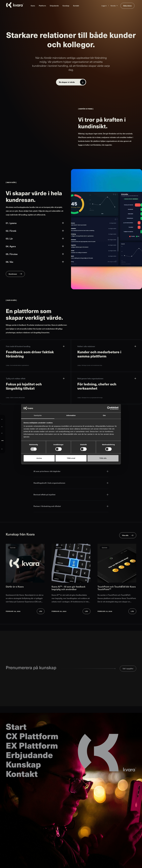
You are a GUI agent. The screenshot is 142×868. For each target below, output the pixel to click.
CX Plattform (32, 736)
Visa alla (125, 535)
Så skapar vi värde (67, 82)
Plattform (42, 6)
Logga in (104, 6)
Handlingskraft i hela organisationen (71, 483)
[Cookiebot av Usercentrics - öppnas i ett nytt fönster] (109, 408)
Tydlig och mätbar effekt (35, 378)
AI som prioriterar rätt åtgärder (71, 471)
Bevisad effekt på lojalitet (71, 495)
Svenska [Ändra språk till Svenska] (113, 6)
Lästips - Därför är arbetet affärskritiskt (15, 398)
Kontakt (76, 6)
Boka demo (127, 6)
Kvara (33, 6)
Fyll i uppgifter (128, 668)
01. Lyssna (35, 223)
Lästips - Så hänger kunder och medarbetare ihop (90, 365)
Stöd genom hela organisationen (107, 378)
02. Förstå (35, 231)
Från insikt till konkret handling (35, 346)
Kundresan (13, 274)
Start (16, 726)
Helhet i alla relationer (107, 346)
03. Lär (35, 239)
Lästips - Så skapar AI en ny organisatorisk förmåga (90, 398)
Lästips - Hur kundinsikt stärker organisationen (17, 365)
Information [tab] (71, 415)
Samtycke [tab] (38, 415)
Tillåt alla (103, 458)
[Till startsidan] (15, 5)
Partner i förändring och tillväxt (71, 506)
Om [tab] (104, 415)
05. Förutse (35, 254)
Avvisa (39, 458)
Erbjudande (54, 6)
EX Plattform (32, 745)
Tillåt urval (71, 458)
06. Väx (35, 262)
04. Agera (35, 246)
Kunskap (66, 6)
